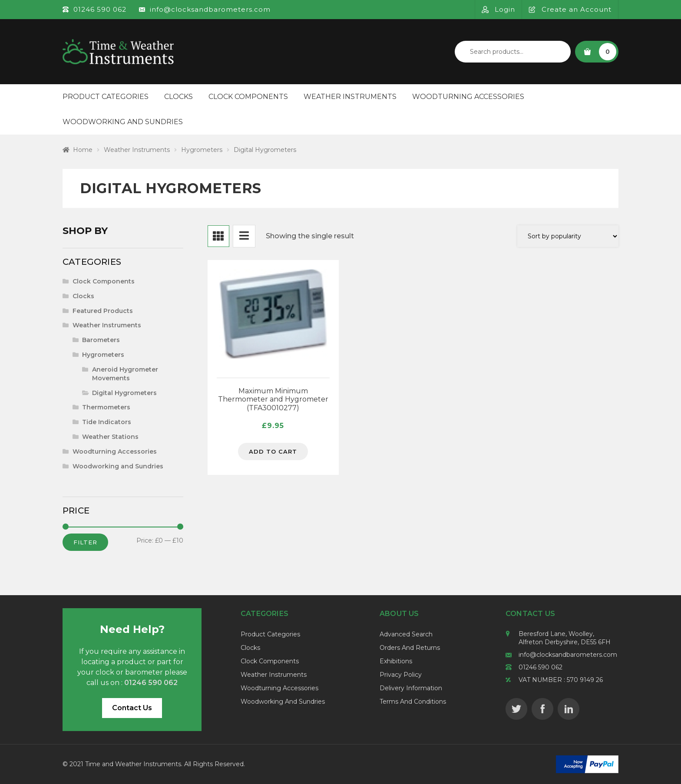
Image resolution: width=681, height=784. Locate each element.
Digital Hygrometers (124, 393)
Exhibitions (396, 661)
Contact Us (132, 708)
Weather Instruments (350, 97)
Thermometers (106, 407)
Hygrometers (202, 150)
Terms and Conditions (413, 702)
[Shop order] (568, 236)
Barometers (101, 340)
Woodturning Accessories (468, 97)
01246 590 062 (541, 667)
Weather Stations (110, 437)
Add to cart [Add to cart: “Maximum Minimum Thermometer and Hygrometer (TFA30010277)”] (273, 451)
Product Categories (106, 97)
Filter (85, 542)
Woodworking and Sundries (123, 122)
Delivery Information (411, 688)
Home (83, 150)
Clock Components (248, 97)
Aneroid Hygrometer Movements (125, 374)
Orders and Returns (410, 648)
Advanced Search (406, 634)
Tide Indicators (107, 422)
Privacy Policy (401, 675)
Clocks (179, 97)
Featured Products (103, 311)
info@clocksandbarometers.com (568, 655)
